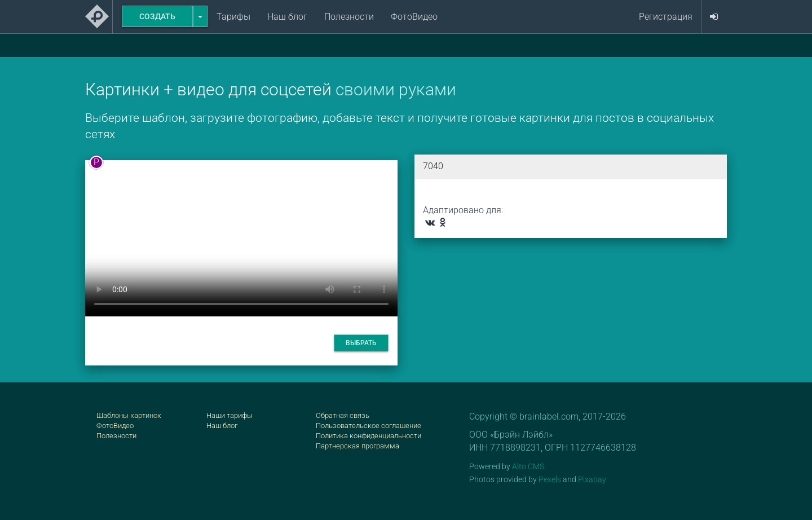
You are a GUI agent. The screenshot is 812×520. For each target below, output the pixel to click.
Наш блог (287, 17)
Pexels (550, 479)
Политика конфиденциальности (369, 436)
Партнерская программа (358, 446)
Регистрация (666, 17)
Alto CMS (528, 466)
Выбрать (361, 343)
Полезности (349, 17)
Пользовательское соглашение (369, 426)
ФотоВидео (414, 17)
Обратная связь (343, 415)
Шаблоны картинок (129, 415)
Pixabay (592, 479)
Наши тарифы (230, 415)
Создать (157, 16)
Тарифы (233, 17)
